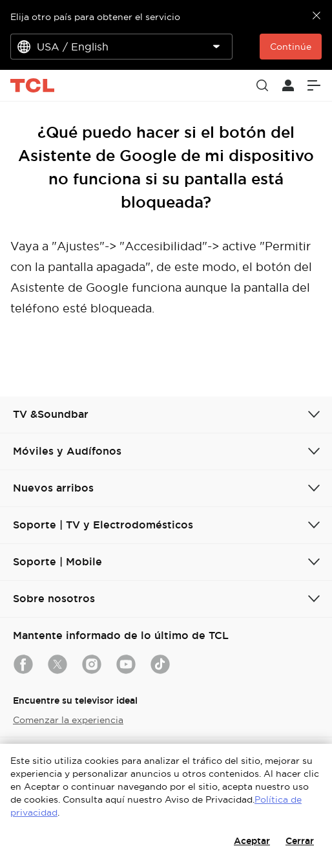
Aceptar (252, 841)
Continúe (291, 47)
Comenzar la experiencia (68, 720)
